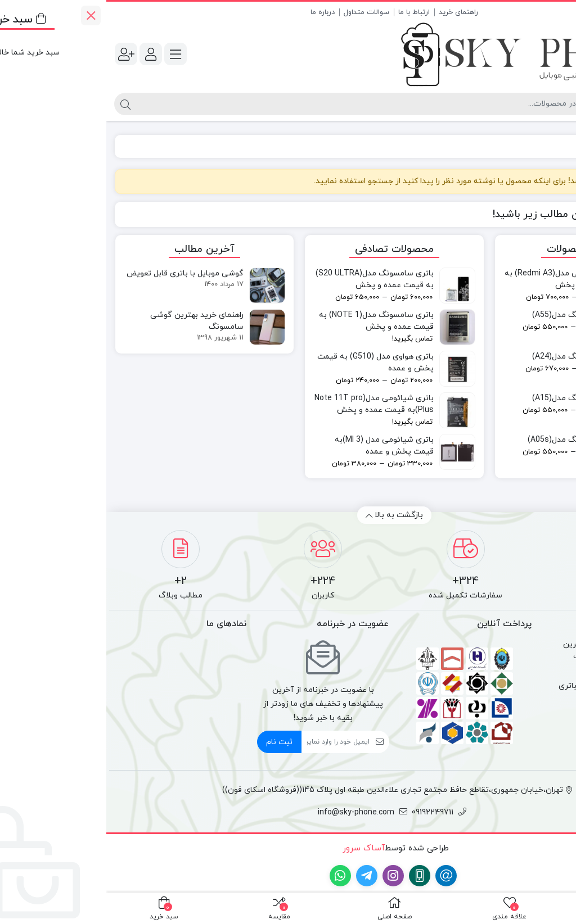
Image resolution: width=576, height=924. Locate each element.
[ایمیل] (229, 742)
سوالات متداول (260, 12)
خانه (554, 146)
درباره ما (216, 12)
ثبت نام (173, 742)
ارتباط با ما (308, 12)
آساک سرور (256, 848)
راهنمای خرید (352, 12)
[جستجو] (264, 104)
